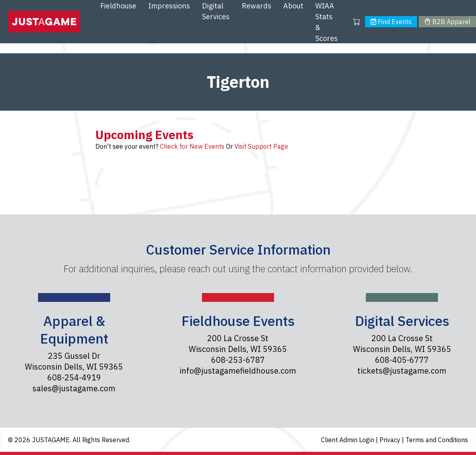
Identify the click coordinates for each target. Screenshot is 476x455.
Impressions (169, 6)
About (293, 6)
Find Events (391, 22)
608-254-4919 (74, 377)
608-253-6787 (238, 360)
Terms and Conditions (437, 440)
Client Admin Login (348, 440)
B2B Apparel (447, 22)
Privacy (391, 440)
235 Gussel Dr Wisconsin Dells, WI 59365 (74, 361)
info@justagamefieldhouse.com (238, 371)
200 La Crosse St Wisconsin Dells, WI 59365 (238, 344)
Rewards (256, 6)
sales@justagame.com (74, 388)
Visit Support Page (261, 146)
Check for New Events (192, 146)
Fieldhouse (118, 6)
